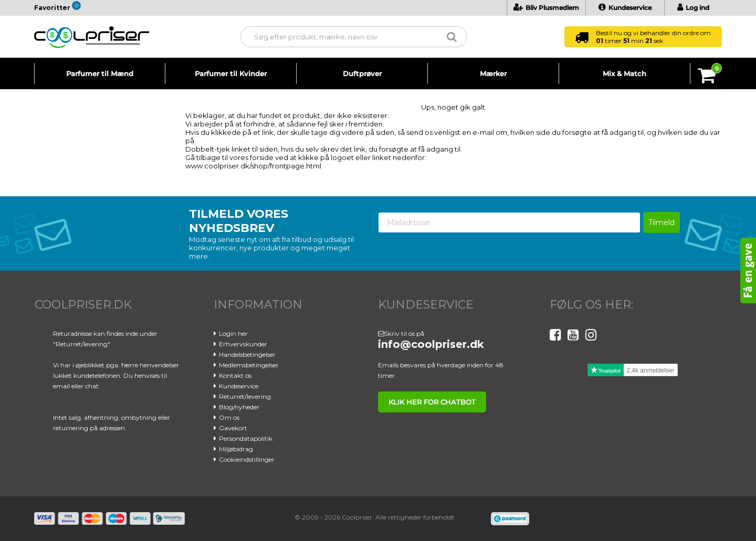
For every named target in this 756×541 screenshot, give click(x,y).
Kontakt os (235, 375)
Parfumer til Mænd (100, 73)
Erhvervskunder (243, 344)
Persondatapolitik (246, 438)
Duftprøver (362, 73)
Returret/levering (245, 396)
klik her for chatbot (432, 402)
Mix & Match (624, 73)
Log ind (693, 8)
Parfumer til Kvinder (231, 73)
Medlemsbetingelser (249, 365)
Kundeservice (625, 8)
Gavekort (233, 428)
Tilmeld (661, 222)
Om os (229, 417)
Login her (233, 333)
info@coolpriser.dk (431, 344)
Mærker (493, 73)
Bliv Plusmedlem (546, 8)
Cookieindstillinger (247, 459)
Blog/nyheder (239, 407)
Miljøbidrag (236, 449)
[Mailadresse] (509, 222)
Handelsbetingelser (247, 354)
